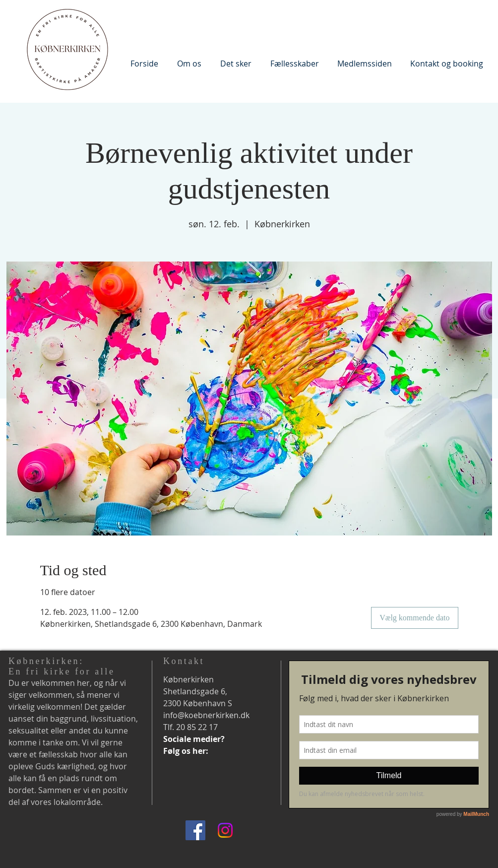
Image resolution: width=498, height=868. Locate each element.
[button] (189, 63)
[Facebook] (195, 830)
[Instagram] (225, 830)
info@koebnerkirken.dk (206, 715)
